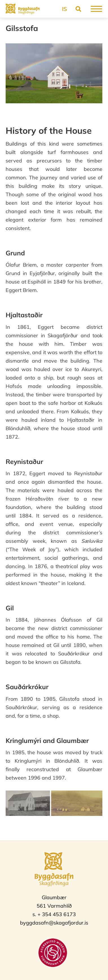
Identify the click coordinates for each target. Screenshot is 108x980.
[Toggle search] (78, 9)
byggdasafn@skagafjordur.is (54, 923)
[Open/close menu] (96, 9)
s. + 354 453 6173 (54, 914)
